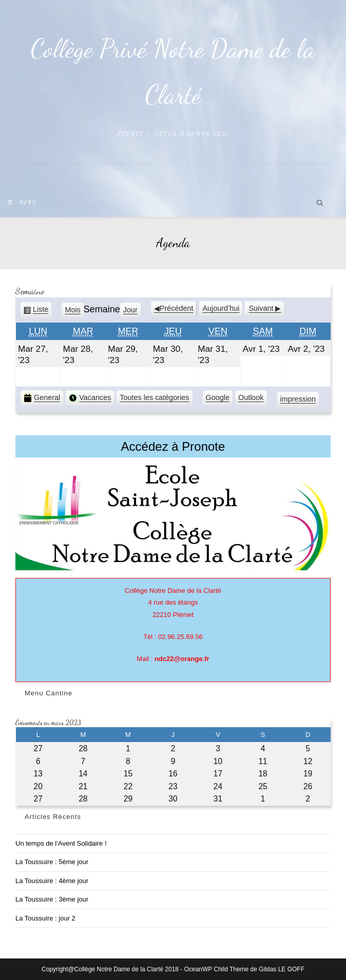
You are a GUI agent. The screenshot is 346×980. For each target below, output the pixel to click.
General (42, 398)
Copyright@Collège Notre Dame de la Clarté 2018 (110, 969)
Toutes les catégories (154, 397)
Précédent (177, 308)
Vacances (90, 398)
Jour (130, 310)
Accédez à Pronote (173, 446)
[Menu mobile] (22, 203)
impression (298, 401)
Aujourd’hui (221, 308)
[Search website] (320, 204)
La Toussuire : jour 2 (45, 918)
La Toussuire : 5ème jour (52, 862)
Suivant (261, 308)
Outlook (251, 399)
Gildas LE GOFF (282, 969)
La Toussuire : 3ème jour (52, 899)
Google (218, 399)
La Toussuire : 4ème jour (52, 881)
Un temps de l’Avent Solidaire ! (61, 843)
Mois (72, 310)
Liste (41, 311)
